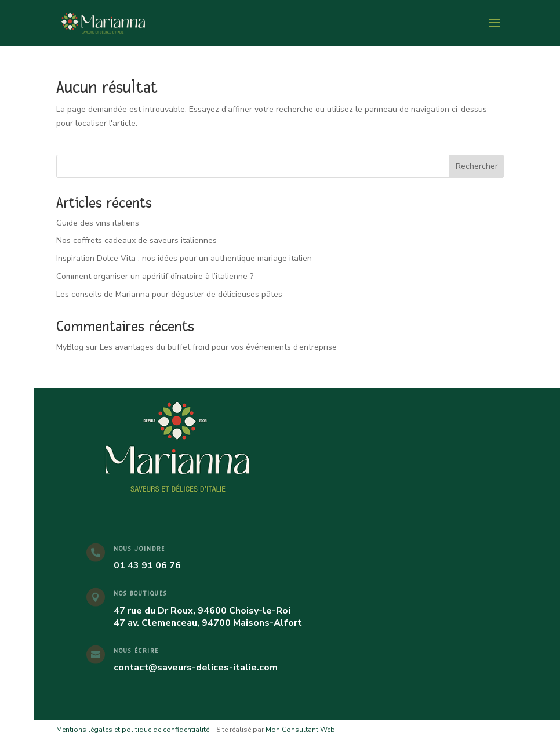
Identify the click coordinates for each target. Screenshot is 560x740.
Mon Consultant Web (300, 730)
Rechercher (477, 166)
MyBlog (70, 347)
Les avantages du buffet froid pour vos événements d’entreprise (218, 347)
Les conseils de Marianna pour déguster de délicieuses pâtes (169, 294)
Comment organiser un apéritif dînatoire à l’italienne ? (155, 276)
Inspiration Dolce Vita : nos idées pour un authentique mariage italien (184, 258)
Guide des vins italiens (98, 223)
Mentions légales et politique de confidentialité (133, 730)
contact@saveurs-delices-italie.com (196, 668)
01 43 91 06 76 (147, 565)
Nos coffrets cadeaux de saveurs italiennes (137, 240)
